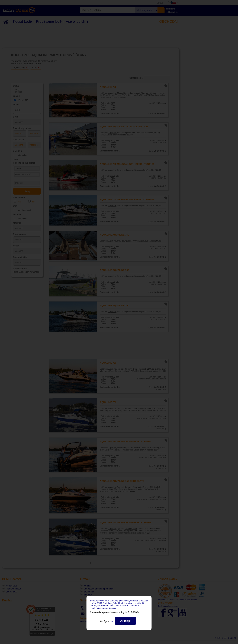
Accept (125, 621)
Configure (105, 621)
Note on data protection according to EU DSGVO (114, 612)
